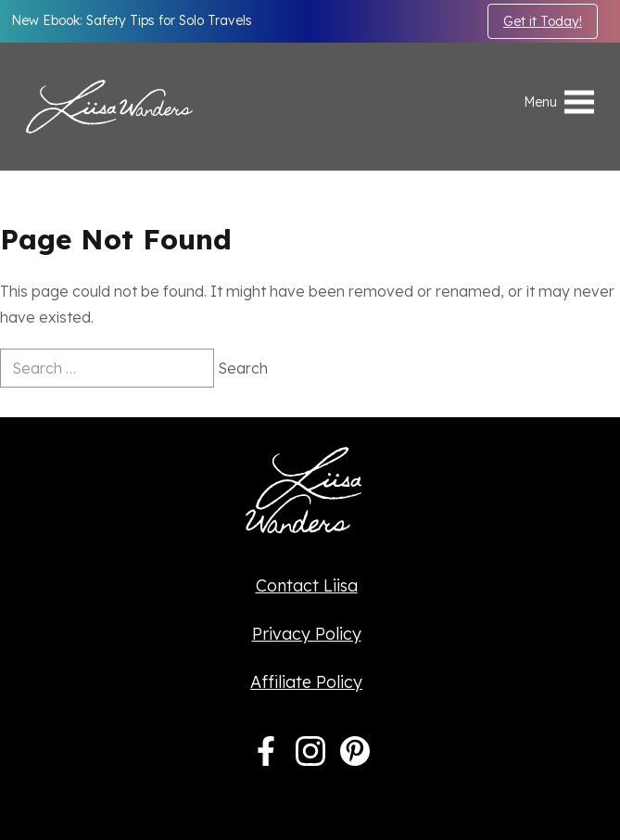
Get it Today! (543, 21)
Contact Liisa (307, 585)
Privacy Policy (307, 634)
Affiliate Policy (306, 682)
